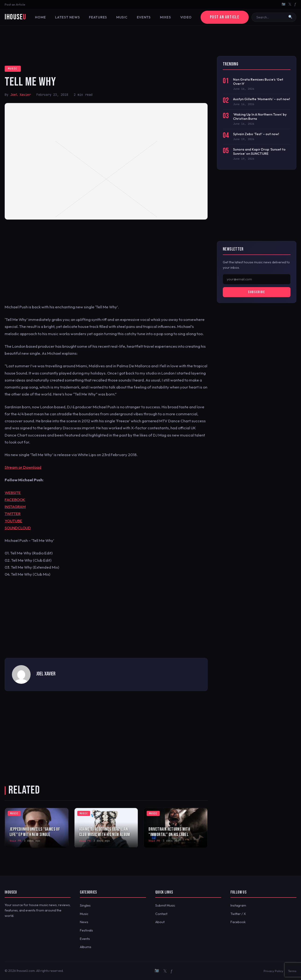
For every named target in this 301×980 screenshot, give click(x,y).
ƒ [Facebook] (295, 4)
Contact (161, 914)
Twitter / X (238, 914)
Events (144, 17)
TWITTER (13, 514)
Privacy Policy (273, 971)
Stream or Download (23, 467)
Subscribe (257, 292)
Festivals (86, 930)
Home (40, 17)
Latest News (67, 17)
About (160, 922)
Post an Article (15, 4)
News (84, 922)
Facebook (238, 922)
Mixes (165, 17)
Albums (86, 947)
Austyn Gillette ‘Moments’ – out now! (262, 99)
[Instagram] (283, 4)
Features (98, 17)
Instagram (238, 905)
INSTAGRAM (15, 507)
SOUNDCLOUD (18, 528)
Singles (85, 905)
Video (186, 17)
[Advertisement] (151, 41)
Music (122, 17)
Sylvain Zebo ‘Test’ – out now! (256, 134)
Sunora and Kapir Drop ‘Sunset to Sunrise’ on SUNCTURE (259, 152)
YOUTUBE (13, 521)
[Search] (271, 17)
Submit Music (165, 905)
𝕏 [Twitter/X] (290, 4)
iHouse (15, 17)
